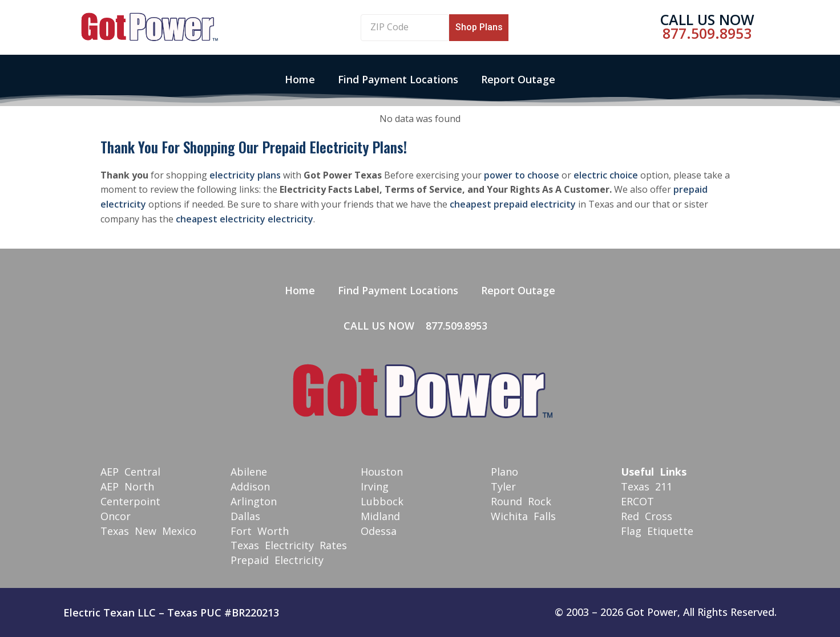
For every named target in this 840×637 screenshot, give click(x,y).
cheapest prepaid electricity (513, 204)
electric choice (606, 175)
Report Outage (518, 79)
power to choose (522, 175)
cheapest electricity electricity (245, 219)
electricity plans (245, 175)
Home (300, 79)
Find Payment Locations (398, 79)
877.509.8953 (707, 33)
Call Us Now (707, 19)
